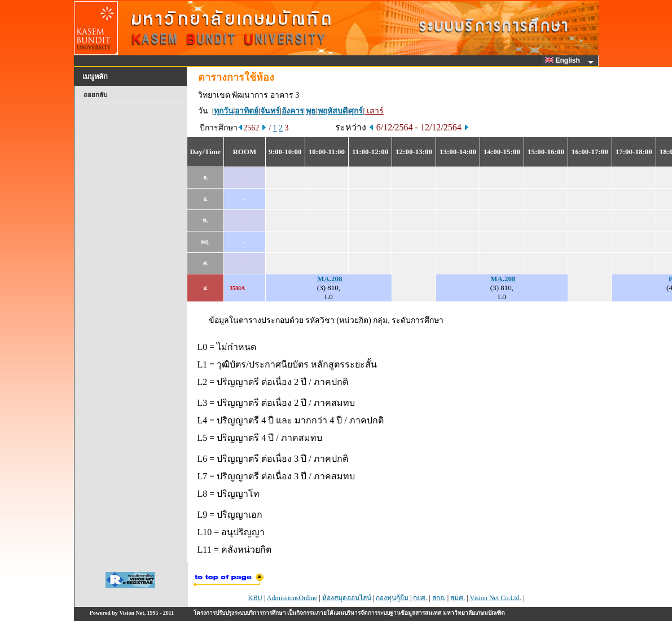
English (564, 60)
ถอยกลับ (95, 95)
